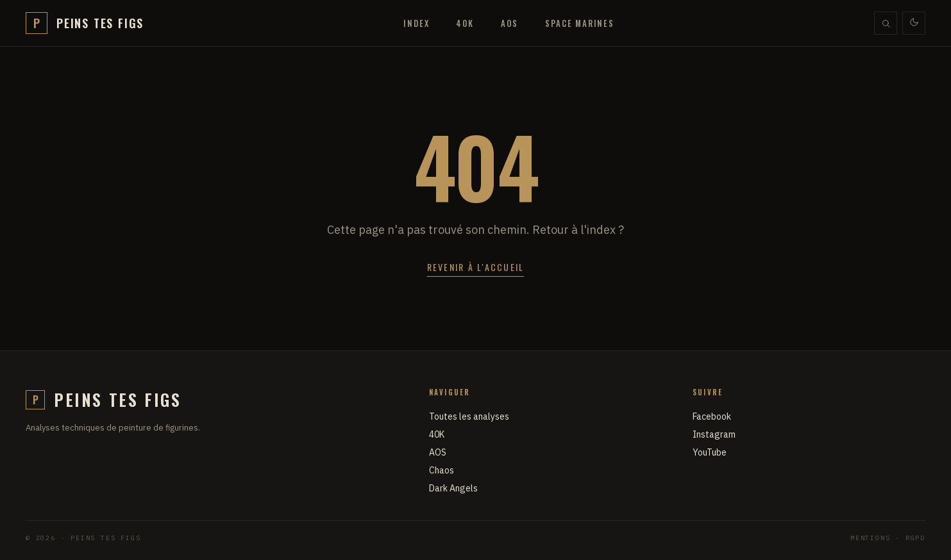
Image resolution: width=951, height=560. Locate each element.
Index (416, 23)
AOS (509, 23)
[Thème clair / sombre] (914, 23)
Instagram (714, 434)
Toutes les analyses (469, 416)
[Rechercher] (886, 23)
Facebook (712, 416)
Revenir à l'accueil (476, 267)
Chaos (442, 470)
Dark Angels (453, 488)
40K (465, 23)
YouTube (710, 452)
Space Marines (580, 23)
